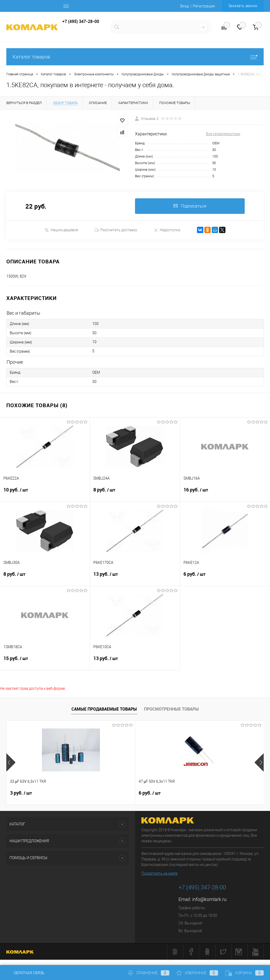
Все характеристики (223, 134)
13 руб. (135, 578)
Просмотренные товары (171, 709)
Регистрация (204, 6)
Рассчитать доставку (116, 230)
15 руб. (45, 662)
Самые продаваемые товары (104, 709)
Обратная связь (25, 973)
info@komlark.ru (209, 900)
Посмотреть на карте (159, 874)
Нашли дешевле (61, 230)
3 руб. (21, 793)
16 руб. (225, 493)
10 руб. (45, 493)
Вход (185, 6)
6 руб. (225, 578)
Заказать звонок (243, 6)
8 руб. (135, 493)
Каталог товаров (135, 57)
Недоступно (167, 230)
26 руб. (194, 793)
